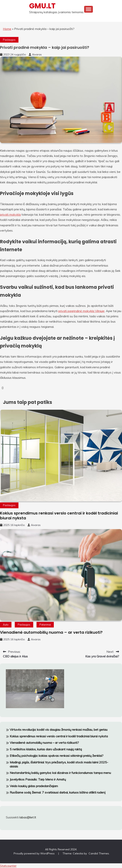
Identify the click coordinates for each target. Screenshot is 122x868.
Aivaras (37, 54)
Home (7, 29)
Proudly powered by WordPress (34, 853)
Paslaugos (9, 40)
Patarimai (45, 625)
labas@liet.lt (28, 817)
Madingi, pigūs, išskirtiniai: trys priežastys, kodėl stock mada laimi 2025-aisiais (59, 764)
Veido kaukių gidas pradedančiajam (34, 786)
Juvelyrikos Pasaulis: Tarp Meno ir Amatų (38, 779)
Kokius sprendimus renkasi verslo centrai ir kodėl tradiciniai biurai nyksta (59, 516)
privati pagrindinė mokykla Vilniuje (81, 311)
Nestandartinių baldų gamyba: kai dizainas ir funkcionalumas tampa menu (60, 773)
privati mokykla (10, 214)
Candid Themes (99, 853)
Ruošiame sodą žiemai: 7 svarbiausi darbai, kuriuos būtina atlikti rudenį (58, 792)
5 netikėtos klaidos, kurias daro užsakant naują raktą (46, 749)
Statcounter (8, 866)
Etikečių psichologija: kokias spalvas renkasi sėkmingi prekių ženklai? (57, 756)
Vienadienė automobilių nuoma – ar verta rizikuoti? (51, 632)
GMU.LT (42, 6)
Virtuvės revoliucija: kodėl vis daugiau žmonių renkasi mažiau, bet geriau (59, 730)
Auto (6, 625)
